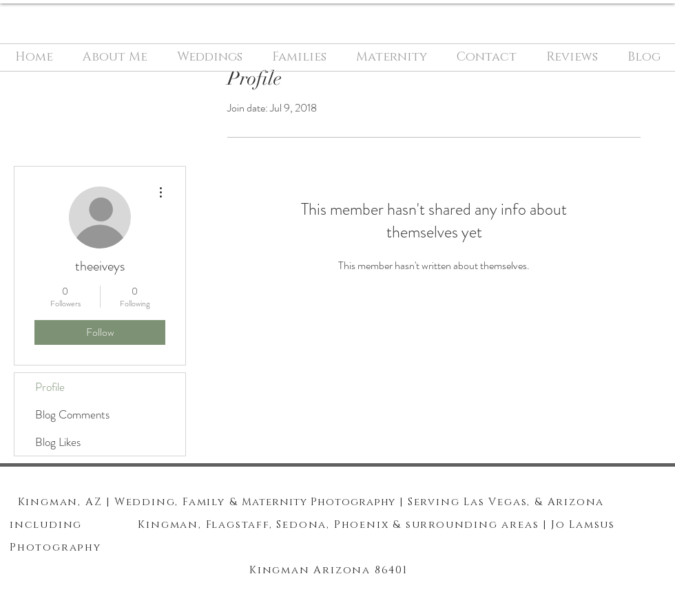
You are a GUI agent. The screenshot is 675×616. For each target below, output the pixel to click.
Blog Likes (58, 442)
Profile (50, 387)
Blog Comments (72, 414)
